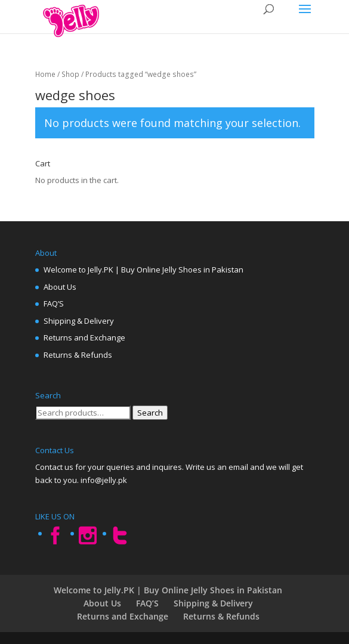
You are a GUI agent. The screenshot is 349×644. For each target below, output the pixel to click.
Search (150, 413)
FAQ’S (54, 304)
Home (45, 74)
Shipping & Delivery (79, 321)
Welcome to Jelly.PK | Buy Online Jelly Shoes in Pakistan (143, 270)
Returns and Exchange (84, 338)
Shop (70, 74)
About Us (60, 287)
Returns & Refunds (78, 355)
